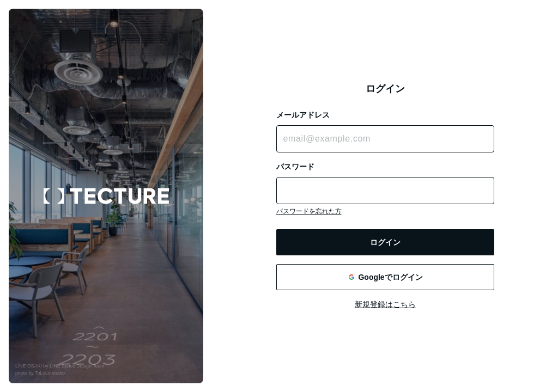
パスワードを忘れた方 (309, 211)
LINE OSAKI (29, 366)
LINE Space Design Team (77, 366)
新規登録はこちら (385, 304)
